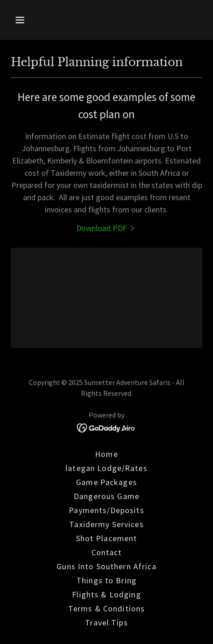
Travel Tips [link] (106, 622)
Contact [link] (107, 552)
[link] (107, 228)
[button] (33, 20)
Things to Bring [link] (106, 580)
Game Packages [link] (106, 482)
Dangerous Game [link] (106, 496)
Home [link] (106, 454)
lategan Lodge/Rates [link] (106, 468)
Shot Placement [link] (107, 538)
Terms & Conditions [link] (106, 608)
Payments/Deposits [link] (106, 510)
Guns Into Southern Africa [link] (106, 566)
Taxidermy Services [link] (106, 524)
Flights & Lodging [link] (106, 594)
